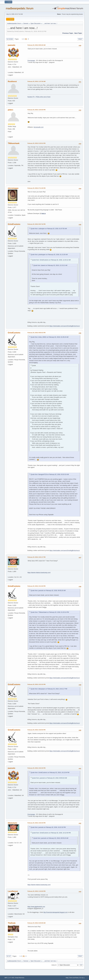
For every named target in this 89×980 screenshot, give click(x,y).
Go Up (9, 956)
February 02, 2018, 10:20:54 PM (36, 730)
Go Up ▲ (82, 978)
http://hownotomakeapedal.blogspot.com (55, 912)
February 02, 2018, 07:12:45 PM (36, 188)
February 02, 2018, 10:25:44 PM (36, 823)
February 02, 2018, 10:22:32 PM (36, 768)
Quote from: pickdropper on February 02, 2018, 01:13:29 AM (49, 255)
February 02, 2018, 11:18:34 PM (36, 891)
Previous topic (68, 33)
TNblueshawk (14, 143)
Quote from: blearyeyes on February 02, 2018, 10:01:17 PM (49, 689)
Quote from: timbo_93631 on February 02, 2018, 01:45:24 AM (50, 337)
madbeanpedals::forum (20, 8)
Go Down (10, 39)
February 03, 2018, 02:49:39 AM (37, 923)
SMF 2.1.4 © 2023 (9, 978)
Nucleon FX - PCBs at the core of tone (39, 97)
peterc (11, 110)
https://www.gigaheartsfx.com (36, 907)
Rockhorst (12, 81)
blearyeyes (13, 557)
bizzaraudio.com (39, 127)
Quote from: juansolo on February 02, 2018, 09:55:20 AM (48, 591)
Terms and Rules (74, 978)
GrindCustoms (14, 224)
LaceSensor (13, 891)
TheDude (12, 923)
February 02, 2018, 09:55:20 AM (37, 45)
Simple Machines (20, 978)
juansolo (12, 45)
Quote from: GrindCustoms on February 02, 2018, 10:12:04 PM (50, 773)
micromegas (13, 188)
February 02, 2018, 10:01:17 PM (36, 557)
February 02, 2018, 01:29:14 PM (36, 143)
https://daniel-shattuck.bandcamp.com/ (39, 573)
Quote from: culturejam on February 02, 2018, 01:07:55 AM (49, 229)
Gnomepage (31, 61)
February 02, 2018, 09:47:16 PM (36, 224)
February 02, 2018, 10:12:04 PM (36, 586)
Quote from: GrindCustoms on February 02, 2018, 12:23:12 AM (51, 260)
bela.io (44, 214)
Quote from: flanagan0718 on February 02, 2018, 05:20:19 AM (50, 474)
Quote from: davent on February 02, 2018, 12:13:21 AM (50, 265)
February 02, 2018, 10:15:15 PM (36, 684)
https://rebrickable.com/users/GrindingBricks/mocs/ (65, 326)
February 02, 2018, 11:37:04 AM (37, 81)
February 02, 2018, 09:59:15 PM (36, 333)
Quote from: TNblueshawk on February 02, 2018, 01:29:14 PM (50, 612)
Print (80, 39)
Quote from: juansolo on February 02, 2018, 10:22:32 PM (48, 827)
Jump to (54, 965)
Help (67, 978)
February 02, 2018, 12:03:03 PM (36, 110)
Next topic (78, 33)
